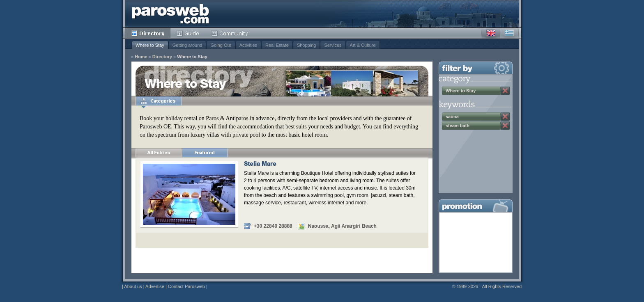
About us (133, 286)
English (491, 33)
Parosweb (170, 14)
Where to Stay (150, 45)
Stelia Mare (260, 165)
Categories (159, 101)
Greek (509, 33)
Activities (248, 45)
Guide (188, 33)
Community (230, 33)
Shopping (307, 45)
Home (141, 57)
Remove (505, 91)
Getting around (187, 45)
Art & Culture (363, 45)
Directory (148, 33)
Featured (205, 153)
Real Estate (277, 45)
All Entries (159, 153)
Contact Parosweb (186, 286)
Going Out (221, 45)
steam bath (458, 126)
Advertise (155, 286)
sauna (452, 117)
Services (333, 45)
